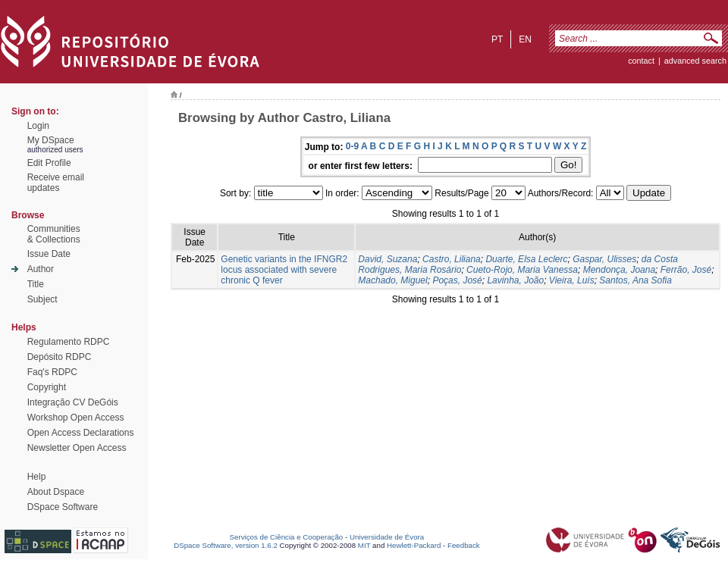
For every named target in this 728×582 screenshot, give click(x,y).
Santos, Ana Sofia (635, 280)
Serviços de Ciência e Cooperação (287, 537)
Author (41, 269)
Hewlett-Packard (414, 545)
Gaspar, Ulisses (604, 259)
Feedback (464, 545)
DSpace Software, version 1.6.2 (226, 545)
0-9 (352, 146)
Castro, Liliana (452, 259)
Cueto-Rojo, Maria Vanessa (522, 270)
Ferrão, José (686, 270)
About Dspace (56, 492)
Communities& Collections (54, 234)
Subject (42, 299)
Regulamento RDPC (69, 342)
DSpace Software (63, 507)
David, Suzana (388, 259)
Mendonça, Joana (619, 270)
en (525, 39)
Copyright (47, 387)
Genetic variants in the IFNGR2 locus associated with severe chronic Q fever (284, 270)
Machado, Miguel (392, 280)
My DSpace (51, 140)
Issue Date (49, 254)
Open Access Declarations (81, 433)
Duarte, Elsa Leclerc (526, 259)
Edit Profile (49, 163)
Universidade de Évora (387, 537)
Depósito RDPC (60, 357)
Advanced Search (695, 61)
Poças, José (457, 280)
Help (37, 477)
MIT (364, 545)
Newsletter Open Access (77, 448)
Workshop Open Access (76, 418)
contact (641, 61)
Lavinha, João (515, 280)
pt (497, 39)
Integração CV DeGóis (73, 402)
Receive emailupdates (56, 183)
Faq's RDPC (52, 372)
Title (36, 284)
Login (38, 126)
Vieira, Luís (572, 280)
